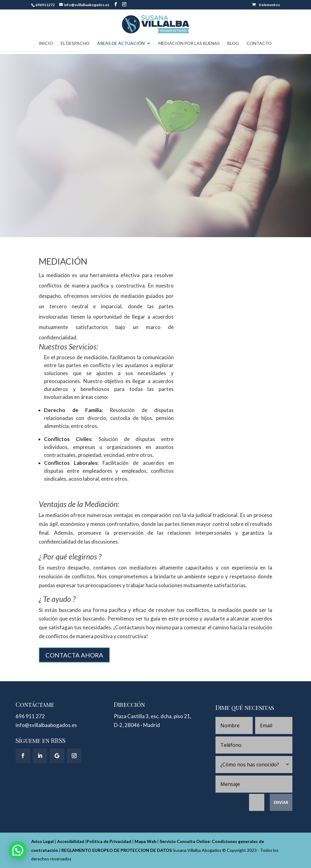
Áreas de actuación (121, 43)
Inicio (46, 43)
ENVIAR (281, 802)
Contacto (259, 43)
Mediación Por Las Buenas (189, 43)
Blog (233, 43)
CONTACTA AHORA (74, 655)
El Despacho (75, 43)
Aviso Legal (42, 841)
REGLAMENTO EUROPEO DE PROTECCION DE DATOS (117, 850)
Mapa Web (145, 841)
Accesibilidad (71, 841)
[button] (18, 850)
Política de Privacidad (109, 841)
